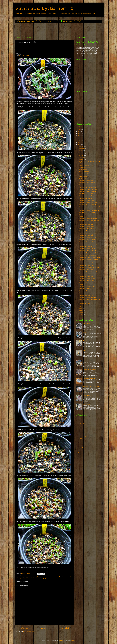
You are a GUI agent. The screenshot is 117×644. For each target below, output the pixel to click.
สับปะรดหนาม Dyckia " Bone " (86, 224)
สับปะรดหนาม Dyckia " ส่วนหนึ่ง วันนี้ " (88, 189)
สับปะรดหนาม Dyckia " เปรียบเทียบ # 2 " (89, 251)
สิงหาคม (81, 155)
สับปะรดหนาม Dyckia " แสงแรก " (87, 274)
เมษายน (81, 308)
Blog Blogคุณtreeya (81, 438)
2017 (79, 136)
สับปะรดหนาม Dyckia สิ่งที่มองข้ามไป (88, 297)
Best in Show (57, 21)
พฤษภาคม (82, 306)
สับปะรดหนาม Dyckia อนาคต (86, 295)
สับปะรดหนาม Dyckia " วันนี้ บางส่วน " (88, 235)
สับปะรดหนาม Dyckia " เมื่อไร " (87, 286)
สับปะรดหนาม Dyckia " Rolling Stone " (88, 219)
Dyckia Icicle (34, 578)
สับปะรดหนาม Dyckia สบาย (86, 265)
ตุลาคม (81, 151)
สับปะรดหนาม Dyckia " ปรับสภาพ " (88, 200)
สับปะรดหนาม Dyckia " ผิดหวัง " (87, 194)
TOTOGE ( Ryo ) (80, 428)
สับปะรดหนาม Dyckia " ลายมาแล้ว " (88, 249)
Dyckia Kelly (41, 578)
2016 (79, 138)
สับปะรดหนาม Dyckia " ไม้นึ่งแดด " (88, 226)
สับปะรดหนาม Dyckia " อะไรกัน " (87, 198)
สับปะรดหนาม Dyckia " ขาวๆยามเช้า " (88, 192)
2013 (79, 145)
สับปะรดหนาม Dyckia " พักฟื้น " (87, 263)
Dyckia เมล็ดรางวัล (84, 174)
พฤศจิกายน (82, 149)
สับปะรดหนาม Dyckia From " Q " (46, 8)
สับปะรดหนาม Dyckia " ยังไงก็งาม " (88, 237)
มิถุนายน (81, 160)
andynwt (61, 641)
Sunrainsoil (79, 426)
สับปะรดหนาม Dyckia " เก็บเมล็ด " (87, 278)
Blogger (73, 641)
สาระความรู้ (30, 21)
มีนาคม (81, 310)
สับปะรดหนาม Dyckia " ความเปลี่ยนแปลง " (89, 210)
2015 (79, 140)
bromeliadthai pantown (82, 444)
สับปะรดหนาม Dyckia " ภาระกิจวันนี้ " (88, 203)
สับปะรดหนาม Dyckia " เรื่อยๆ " (87, 196)
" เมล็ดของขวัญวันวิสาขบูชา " (90, 378)
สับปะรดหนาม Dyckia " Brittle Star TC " (89, 293)
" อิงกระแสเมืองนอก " (88, 361)
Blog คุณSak (79, 434)
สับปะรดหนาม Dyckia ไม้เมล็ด (86, 281)
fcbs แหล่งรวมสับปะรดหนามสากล (85, 424)
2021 (79, 127)
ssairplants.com (80, 452)
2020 (79, 129)
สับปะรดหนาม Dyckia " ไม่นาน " (87, 213)
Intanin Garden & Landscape (83, 420)
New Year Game (87, 324)
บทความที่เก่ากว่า (66, 628)
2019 (79, 131)
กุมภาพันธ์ (82, 313)
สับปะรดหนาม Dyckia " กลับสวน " (87, 181)
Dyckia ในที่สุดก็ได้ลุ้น (84, 172)
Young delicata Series (84, 167)
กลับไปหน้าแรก (20, 21)
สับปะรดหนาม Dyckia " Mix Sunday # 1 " (89, 233)
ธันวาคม (81, 146)
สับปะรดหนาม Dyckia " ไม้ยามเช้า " (88, 272)
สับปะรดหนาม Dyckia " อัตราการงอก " (88, 187)
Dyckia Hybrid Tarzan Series (86, 165)
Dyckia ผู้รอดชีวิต (83, 170)
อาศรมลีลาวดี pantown (82, 448)
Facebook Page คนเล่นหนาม (83, 454)
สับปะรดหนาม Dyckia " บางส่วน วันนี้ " (88, 253)
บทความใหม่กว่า (22, 628)
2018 (79, 133)
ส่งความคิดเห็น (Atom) (29, 631)
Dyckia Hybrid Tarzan (25, 578)
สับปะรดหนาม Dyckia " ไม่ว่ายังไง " (88, 242)
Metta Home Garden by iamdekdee (85, 418)
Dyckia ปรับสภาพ (83, 176)
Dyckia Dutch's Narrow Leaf (29, 576)
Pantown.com (80, 442)
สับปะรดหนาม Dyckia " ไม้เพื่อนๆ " (87, 205)
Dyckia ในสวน (82, 178)
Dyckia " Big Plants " (88, 395)
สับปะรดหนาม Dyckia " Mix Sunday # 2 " (89, 231)
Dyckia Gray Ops (58, 576)
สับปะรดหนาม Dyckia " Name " (87, 291)
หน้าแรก (44, 628)
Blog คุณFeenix (80, 432)
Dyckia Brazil (79, 422)
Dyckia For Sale (49, 576)
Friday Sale (86, 341)
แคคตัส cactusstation (81, 450)
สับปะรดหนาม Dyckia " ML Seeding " (88, 244)
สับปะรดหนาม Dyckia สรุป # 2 (86, 303)
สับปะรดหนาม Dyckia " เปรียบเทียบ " (88, 255)
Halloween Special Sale (89, 351)
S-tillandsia (79, 430)
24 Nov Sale (86, 332)
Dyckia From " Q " (24, 56)
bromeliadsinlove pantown (83, 446)
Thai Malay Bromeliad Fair (81, 21)
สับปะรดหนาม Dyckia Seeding (86, 229)
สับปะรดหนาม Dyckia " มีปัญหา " (87, 185)
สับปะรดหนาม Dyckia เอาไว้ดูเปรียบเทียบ (89, 267)
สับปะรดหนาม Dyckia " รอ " (86, 289)
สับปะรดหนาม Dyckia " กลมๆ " (86, 270)
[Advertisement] (45, 29)
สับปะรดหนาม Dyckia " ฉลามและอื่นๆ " (88, 183)
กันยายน (81, 153)
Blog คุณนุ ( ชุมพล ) (81, 436)
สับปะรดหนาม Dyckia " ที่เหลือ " (87, 246)
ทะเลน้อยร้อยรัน (67, 21)
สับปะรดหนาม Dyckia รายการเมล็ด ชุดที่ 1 (89, 257)
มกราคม (81, 315)
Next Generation (87, 404)
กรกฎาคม (82, 157)
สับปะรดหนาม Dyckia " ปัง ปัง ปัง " (87, 240)
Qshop (49, 21)
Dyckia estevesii (40, 576)
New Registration (41, 21)
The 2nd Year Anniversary (89, 369)
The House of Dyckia (81, 440)
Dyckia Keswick (48, 578)
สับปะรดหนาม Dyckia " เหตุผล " (91, 387)
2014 (79, 142)
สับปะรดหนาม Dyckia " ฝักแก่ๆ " (87, 276)
